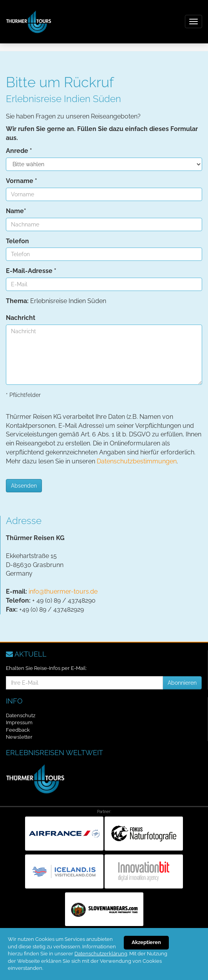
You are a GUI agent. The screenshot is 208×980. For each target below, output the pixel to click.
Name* (16, 211)
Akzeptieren (146, 942)
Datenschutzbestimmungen (137, 461)
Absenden (24, 486)
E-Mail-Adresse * (31, 271)
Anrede (19, 151)
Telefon (17, 241)
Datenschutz (21, 715)
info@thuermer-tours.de (63, 591)
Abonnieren (182, 683)
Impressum (19, 722)
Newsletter (19, 737)
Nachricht (21, 318)
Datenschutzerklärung (101, 954)
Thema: (17, 301)
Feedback (18, 730)
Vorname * (22, 181)
